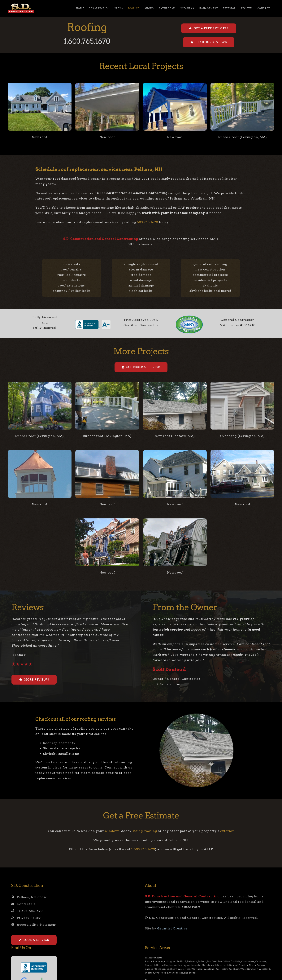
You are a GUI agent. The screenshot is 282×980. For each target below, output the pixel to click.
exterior (227, 831)
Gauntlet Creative (172, 928)
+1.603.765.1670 (27, 911)
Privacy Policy (26, 918)
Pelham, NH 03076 (29, 897)
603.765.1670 (148, 222)
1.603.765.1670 (87, 41)
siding (138, 831)
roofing (151, 831)
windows (112, 831)
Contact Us (23, 904)
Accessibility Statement (34, 925)
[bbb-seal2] (93, 321)
